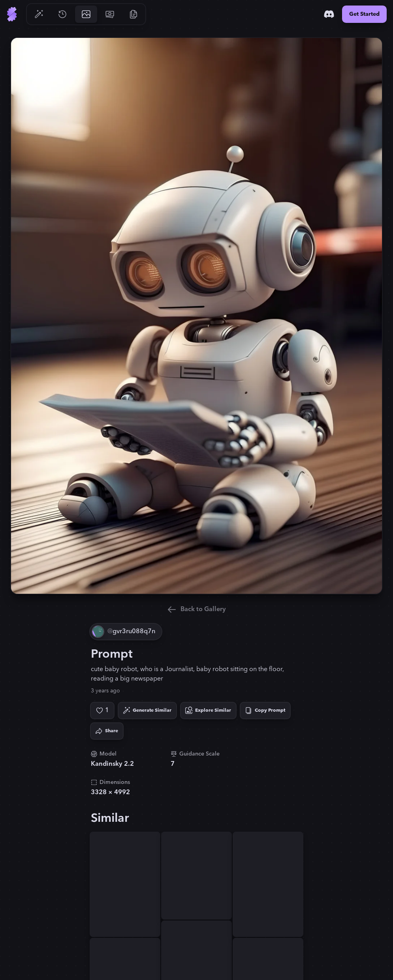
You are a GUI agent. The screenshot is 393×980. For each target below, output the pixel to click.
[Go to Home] (12, 14)
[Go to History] (62, 14)
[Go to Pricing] (110, 14)
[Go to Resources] (134, 14)
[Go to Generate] (39, 14)
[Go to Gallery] (86, 14)
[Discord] (329, 14)
